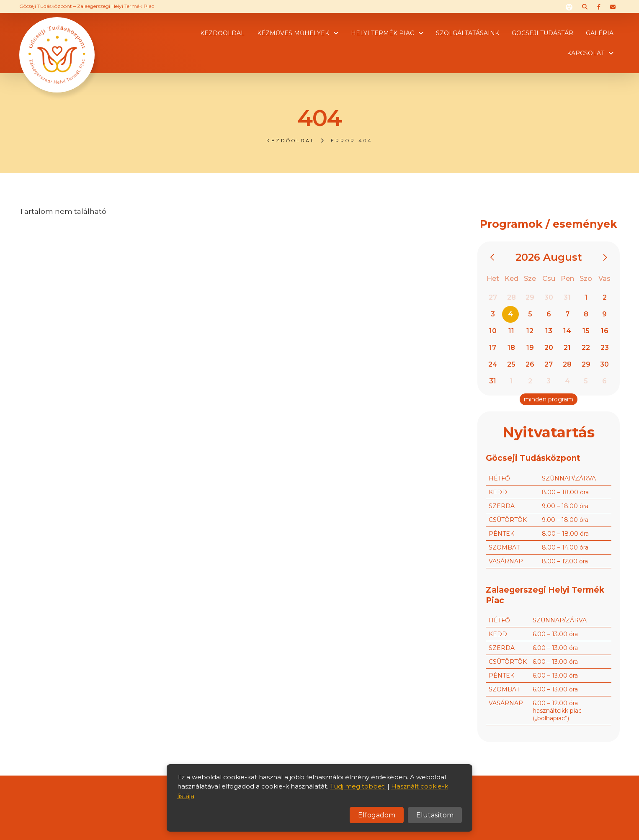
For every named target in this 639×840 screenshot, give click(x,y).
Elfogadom (377, 815)
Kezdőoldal (222, 33)
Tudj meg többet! (358, 786)
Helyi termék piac (383, 33)
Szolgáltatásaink (468, 33)
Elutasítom (435, 815)
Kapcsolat (586, 53)
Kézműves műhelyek (293, 33)
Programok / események (549, 224)
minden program (549, 399)
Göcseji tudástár (542, 33)
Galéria (600, 33)
